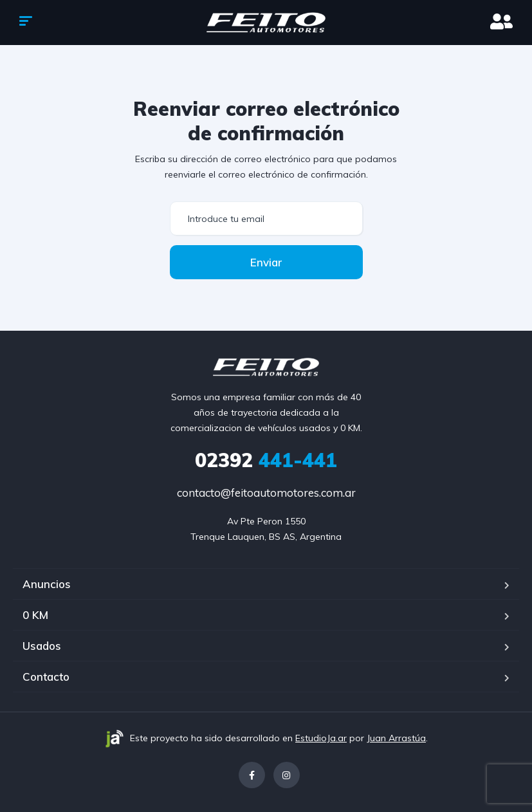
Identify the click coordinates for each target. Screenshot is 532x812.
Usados (42, 646)
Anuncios (47, 584)
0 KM (35, 615)
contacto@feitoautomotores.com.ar (266, 493)
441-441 (266, 460)
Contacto (46, 677)
